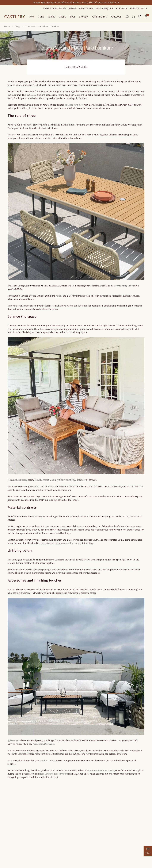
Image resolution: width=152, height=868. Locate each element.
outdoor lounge (74, 543)
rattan (59, 296)
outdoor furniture (74, 105)
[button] (140, 17)
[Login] (134, 17)
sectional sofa (38, 487)
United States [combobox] (137, 8)
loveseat (52, 487)
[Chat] (148, 851)
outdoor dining (48, 761)
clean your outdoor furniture (54, 774)
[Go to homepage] (15, 17)
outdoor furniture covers (102, 771)
